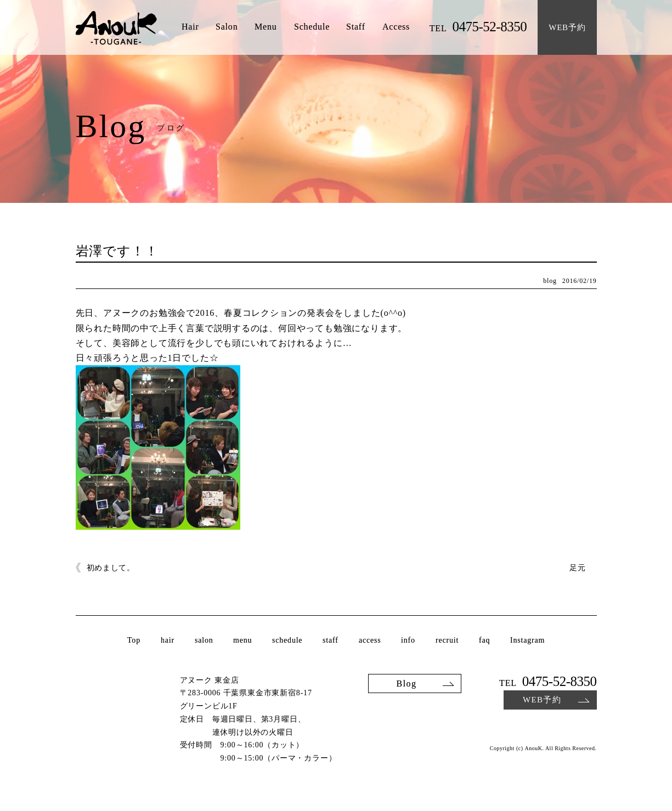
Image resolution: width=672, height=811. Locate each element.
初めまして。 (111, 568)
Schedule (312, 27)
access (370, 640)
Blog (406, 683)
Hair (190, 27)
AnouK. (534, 748)
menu (242, 640)
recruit (447, 640)
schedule (287, 640)
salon (204, 640)
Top (134, 640)
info (408, 640)
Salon (227, 27)
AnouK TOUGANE (116, 29)
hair (168, 640)
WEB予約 (541, 700)
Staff (356, 27)
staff (331, 640)
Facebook (590, 726)
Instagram (527, 640)
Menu (266, 27)
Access (396, 27)
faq (484, 640)
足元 (577, 568)
